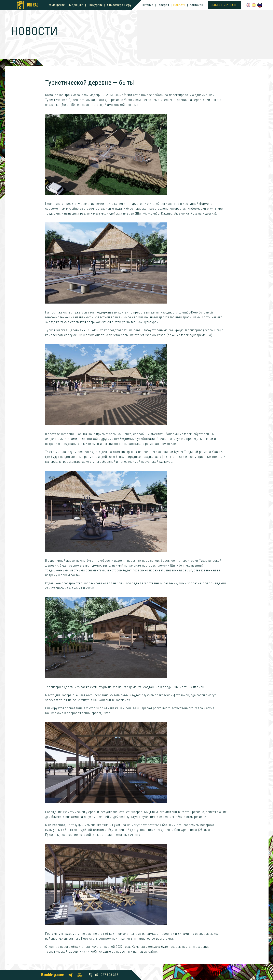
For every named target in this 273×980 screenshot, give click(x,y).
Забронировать (224, 5)
